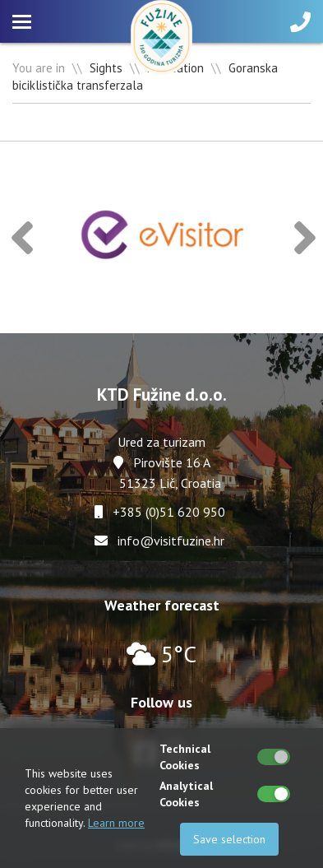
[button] (22, 237)
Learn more (116, 823)
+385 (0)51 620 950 (169, 512)
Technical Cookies (185, 757)
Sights (106, 68)
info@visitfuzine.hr (171, 541)
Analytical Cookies (186, 794)
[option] (164, 237)
